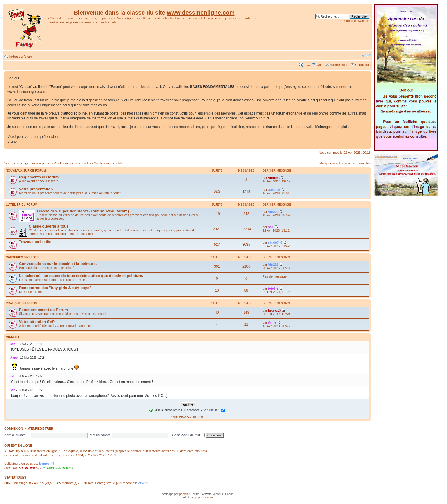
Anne (272, 322)
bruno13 (274, 310)
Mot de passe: (100, 435)
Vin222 (273, 212)
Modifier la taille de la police (366, 55)
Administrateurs (30, 468)
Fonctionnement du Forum (43, 310)
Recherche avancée (355, 21)
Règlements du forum (39, 177)
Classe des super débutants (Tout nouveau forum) (83, 211)
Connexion (363, 65)
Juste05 (274, 190)
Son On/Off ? (214, 410)
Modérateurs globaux (58, 468)
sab (271, 227)
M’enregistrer (339, 65)
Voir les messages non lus (72, 163)
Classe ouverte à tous (49, 226)
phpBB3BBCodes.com (189, 417)
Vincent (274, 178)
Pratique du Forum (22, 303)
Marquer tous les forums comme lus (345, 163)
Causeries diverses (22, 257)
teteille (273, 288)
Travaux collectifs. (36, 242)
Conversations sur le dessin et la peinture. (58, 264)
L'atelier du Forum (22, 205)
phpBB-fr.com (204, 497)
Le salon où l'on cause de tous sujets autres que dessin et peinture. (81, 276)
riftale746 (275, 242)
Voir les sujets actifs (108, 163)
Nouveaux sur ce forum (26, 171)
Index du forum (21, 57)
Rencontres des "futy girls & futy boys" (55, 288)
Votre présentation (36, 189)
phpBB (184, 494)
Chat (320, 65)
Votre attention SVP (37, 322)
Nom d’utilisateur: (17, 435)
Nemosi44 (47, 464)
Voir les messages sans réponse (28, 163)
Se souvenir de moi (188, 435)
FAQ (307, 65)
